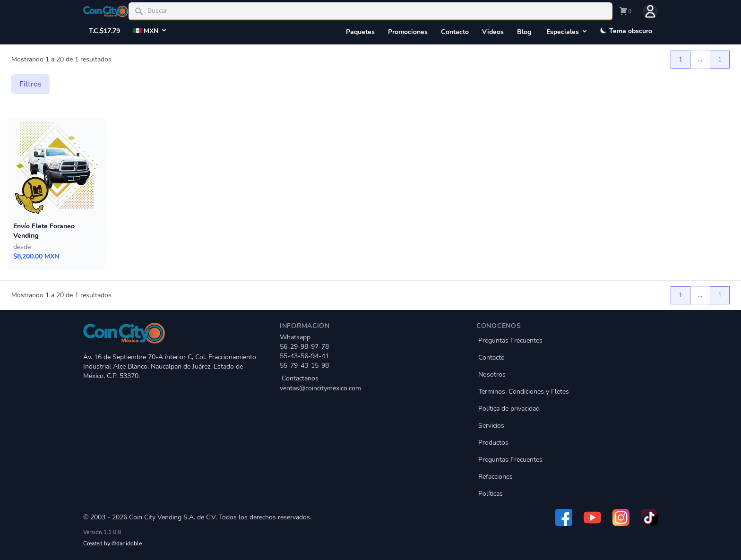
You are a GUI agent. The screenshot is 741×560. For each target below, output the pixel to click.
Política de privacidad (509, 409)
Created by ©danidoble (112, 543)
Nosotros (492, 375)
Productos (493, 443)
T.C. (104, 31)
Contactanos (370, 383)
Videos (493, 32)
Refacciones (495, 477)
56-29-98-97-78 (304, 347)
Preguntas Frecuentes (510, 340)
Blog (524, 32)
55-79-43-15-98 (304, 366)
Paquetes (360, 32)
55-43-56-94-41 (304, 356)
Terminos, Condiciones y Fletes (524, 392)
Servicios (491, 426)
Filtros (30, 84)
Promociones (408, 32)
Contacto (455, 32)
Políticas (491, 494)
